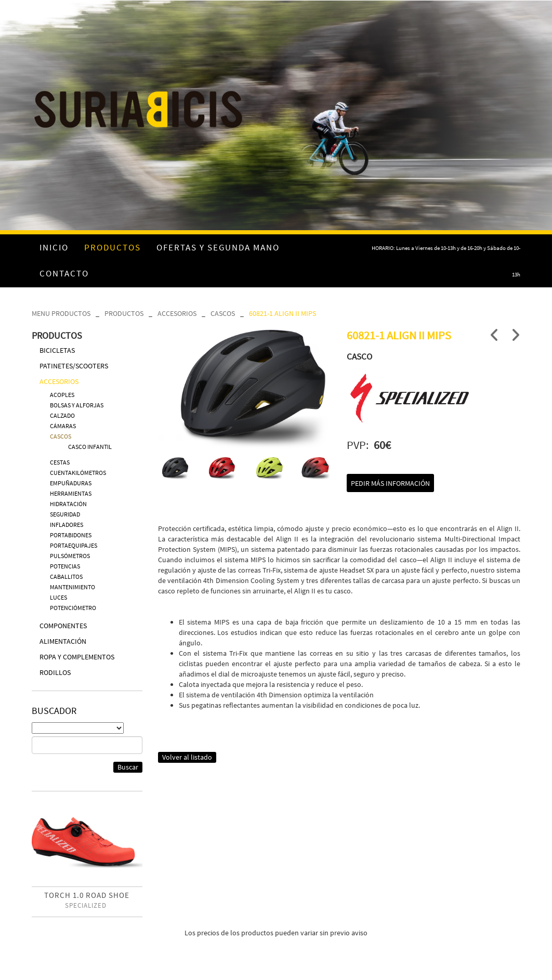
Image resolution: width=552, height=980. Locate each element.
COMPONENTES (63, 626)
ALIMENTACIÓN (63, 641)
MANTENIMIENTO (73, 587)
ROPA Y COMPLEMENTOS (77, 657)
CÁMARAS (63, 426)
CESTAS (60, 462)
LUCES (58, 597)
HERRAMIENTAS (71, 493)
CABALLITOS (66, 577)
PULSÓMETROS (70, 556)
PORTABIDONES (71, 535)
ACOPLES (62, 395)
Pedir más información (390, 483)
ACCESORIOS (177, 313)
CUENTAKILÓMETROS (78, 473)
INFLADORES (67, 525)
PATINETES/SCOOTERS (74, 366)
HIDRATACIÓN (68, 504)
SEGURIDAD (65, 514)
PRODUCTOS (124, 313)
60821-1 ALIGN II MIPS (282, 313)
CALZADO (62, 415)
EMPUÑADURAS (71, 483)
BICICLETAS (57, 350)
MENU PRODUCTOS (61, 313)
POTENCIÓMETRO (73, 608)
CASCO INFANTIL (90, 447)
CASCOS (223, 313)
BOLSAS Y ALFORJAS (77, 405)
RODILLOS (55, 672)
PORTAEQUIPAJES (74, 545)
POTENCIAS (65, 566)
